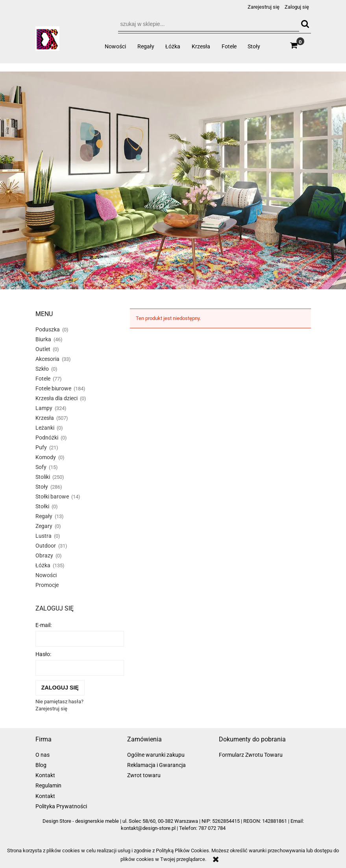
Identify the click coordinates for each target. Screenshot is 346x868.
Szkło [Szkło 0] (42, 369)
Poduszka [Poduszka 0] (48, 329)
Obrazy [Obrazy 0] (44, 555)
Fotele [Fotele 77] (43, 379)
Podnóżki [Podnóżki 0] (47, 438)
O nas (43, 755)
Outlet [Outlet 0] (43, 349)
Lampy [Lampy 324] (44, 408)
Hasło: (43, 654)
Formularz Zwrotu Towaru (251, 755)
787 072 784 (212, 828)
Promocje (47, 585)
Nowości (46, 575)
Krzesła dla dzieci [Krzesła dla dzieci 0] (56, 398)
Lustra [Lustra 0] (43, 536)
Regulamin (48, 785)
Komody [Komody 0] (46, 457)
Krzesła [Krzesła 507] (45, 418)
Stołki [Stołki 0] (42, 506)
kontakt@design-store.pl (148, 828)
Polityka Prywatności (61, 806)
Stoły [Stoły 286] (42, 487)
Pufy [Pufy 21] (41, 447)
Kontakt (45, 775)
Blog (41, 765)
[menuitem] (116, 46)
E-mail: (43, 625)
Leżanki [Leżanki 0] (45, 428)
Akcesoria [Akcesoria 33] (47, 359)
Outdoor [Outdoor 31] (46, 546)
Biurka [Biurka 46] (43, 339)
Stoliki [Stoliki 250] (43, 477)
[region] (173, 180)
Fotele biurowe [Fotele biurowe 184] (53, 388)
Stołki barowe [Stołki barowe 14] (52, 497)
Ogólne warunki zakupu (156, 755)
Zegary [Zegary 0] (44, 526)
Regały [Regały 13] (44, 516)
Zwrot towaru (144, 775)
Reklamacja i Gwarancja (156, 765)
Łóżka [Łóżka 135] (43, 565)
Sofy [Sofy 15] (41, 467)
